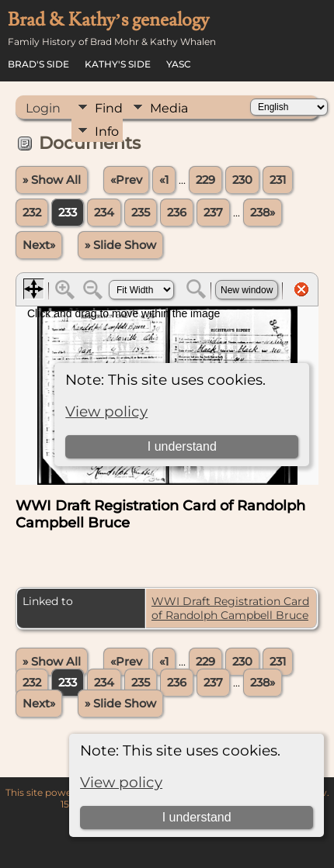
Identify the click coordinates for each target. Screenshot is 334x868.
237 (213, 213)
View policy (121, 782)
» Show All (52, 180)
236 (177, 213)
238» (263, 213)
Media (169, 108)
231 (278, 180)
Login (43, 108)
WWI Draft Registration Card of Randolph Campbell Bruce (230, 608)
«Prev (126, 180)
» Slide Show (120, 245)
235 (141, 213)
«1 (164, 180)
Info (107, 131)
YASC (179, 64)
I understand (197, 817)
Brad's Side (38, 64)
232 (32, 213)
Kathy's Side (118, 64)
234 (104, 213)
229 (205, 180)
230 (242, 180)
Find (109, 108)
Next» (39, 245)
